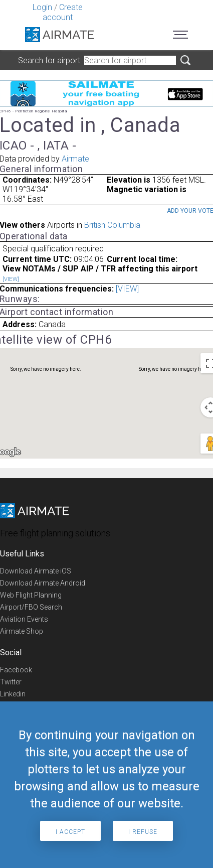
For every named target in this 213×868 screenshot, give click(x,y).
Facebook (16, 670)
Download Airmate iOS (36, 571)
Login (42, 7)
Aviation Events (24, 619)
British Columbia (112, 225)
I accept (70, 832)
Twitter (11, 682)
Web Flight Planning (31, 595)
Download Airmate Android (43, 583)
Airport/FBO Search (31, 607)
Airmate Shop (22, 631)
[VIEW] (11, 279)
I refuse (143, 832)
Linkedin (13, 694)
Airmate (75, 159)
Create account (63, 12)
